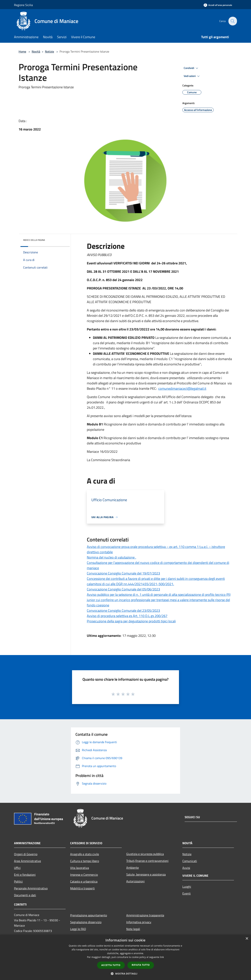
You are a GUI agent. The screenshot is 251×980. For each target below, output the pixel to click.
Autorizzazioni (135, 881)
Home (22, 51)
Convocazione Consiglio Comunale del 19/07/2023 (123, 573)
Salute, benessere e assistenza (146, 874)
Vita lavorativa (80, 868)
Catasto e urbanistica (84, 881)
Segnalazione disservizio (86, 922)
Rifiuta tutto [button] (141, 965)
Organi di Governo (26, 854)
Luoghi (187, 887)
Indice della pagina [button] (34, 240)
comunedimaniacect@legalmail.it (182, 388)
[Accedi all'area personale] (218, 5)
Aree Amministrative (27, 861)
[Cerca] (232, 21)
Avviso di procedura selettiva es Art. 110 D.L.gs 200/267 (127, 616)
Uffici (17, 868)
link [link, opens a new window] (162, 957)
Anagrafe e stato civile (85, 854)
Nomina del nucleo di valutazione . (111, 557)
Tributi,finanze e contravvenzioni (147, 861)
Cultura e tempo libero (85, 861)
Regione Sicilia (23, 5)
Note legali (133, 929)
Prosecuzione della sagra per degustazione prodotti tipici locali (131, 621)
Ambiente (133, 868)
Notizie (49, 51)
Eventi (187, 893)
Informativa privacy (139, 922)
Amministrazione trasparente (145, 915)
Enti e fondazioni (25, 875)
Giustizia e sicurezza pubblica (145, 854)
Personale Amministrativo (31, 888)
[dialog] (125, 957)
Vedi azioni (192, 76)
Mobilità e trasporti (82, 888)
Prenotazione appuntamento (89, 915)
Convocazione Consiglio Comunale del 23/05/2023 (123, 611)
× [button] (247, 939)
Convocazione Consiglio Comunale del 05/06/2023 (123, 589)
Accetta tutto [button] (111, 965)
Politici (18, 881)
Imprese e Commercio (84, 875)
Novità (36, 51)
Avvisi (186, 868)
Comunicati (190, 861)
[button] (125, 974)
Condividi (191, 68)
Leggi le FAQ (78, 929)
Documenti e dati (25, 895)
